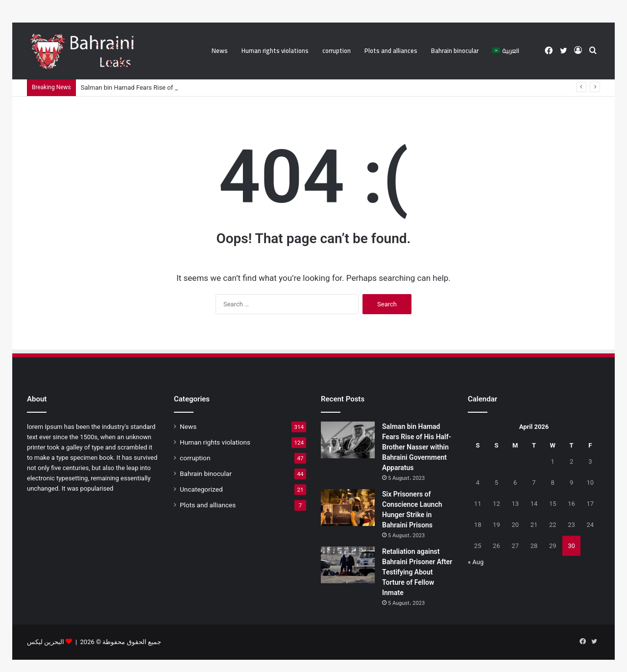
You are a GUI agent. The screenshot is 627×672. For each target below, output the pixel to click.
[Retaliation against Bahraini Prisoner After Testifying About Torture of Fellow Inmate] (348, 565)
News (220, 50)
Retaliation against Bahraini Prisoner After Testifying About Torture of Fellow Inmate (417, 572)
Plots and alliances (391, 50)
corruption (337, 50)
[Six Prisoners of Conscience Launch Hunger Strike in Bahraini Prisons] (348, 508)
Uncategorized (201, 489)
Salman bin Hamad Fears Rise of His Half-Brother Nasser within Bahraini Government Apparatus (417, 447)
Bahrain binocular (455, 50)
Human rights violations (275, 50)
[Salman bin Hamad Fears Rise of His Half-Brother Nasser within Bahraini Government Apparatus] (348, 440)
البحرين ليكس (46, 642)
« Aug (476, 562)
